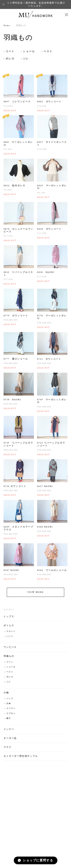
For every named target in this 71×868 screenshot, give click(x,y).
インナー (9, 731)
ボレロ (10, 59)
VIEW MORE (35, 594)
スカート (11, 633)
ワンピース (10, 649)
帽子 (9, 720)
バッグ (10, 701)
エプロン (11, 715)
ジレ (26, 59)
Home (7, 26)
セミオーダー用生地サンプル (21, 758)
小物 (6, 695)
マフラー (11, 710)
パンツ (10, 638)
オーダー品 (10, 740)
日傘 (9, 705)
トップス (9, 618)
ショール (29, 51)
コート (10, 51)
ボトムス (9, 627)
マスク (8, 749)
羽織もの (9, 658)
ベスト (48, 51)
